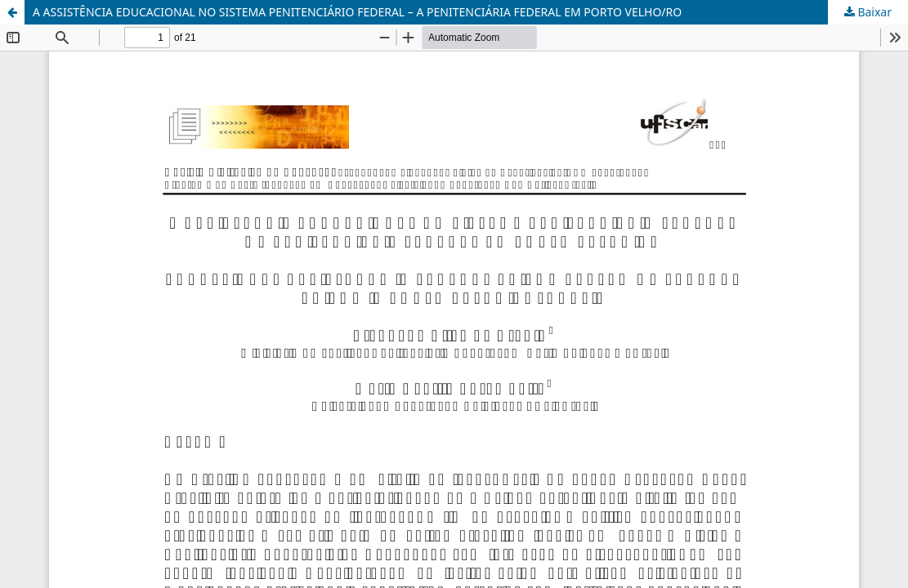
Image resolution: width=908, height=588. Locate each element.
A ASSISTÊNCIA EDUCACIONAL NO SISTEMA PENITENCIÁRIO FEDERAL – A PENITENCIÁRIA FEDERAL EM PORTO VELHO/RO (357, 12)
